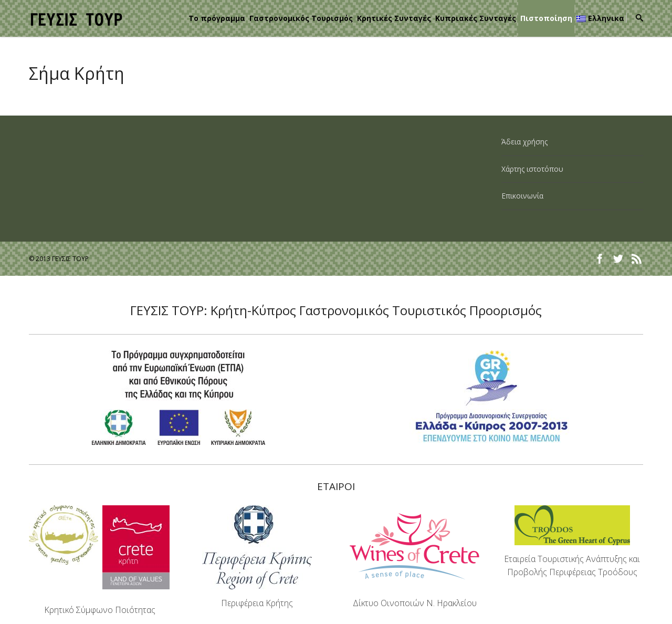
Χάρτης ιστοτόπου (532, 169)
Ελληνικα (600, 18)
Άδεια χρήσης (524, 142)
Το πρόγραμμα (217, 18)
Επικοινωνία (522, 196)
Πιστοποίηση (546, 18)
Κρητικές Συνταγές (394, 18)
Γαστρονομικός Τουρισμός (301, 18)
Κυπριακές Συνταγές (476, 18)
